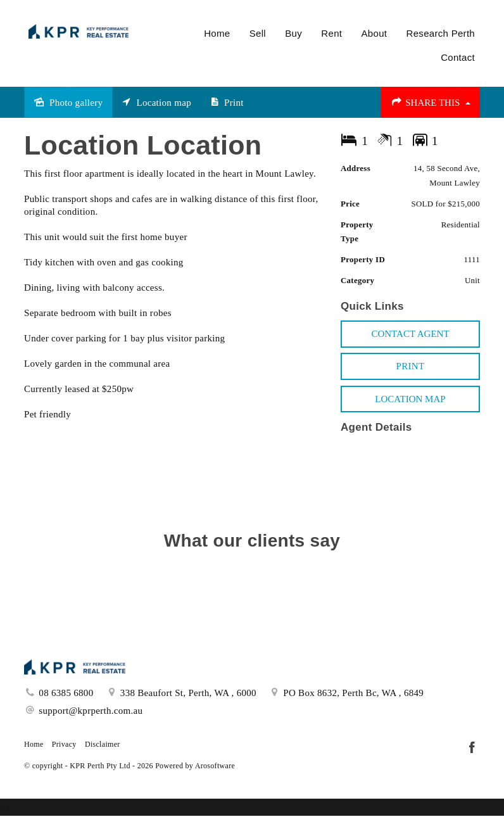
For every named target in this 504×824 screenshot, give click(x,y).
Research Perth (441, 33)
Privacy (64, 744)
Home (217, 33)
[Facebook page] (472, 749)
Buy (293, 33)
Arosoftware (215, 766)
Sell (258, 33)
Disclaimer (103, 744)
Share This (431, 102)
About (375, 33)
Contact (458, 57)
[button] (410, 366)
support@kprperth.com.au (91, 711)
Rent (331, 33)
